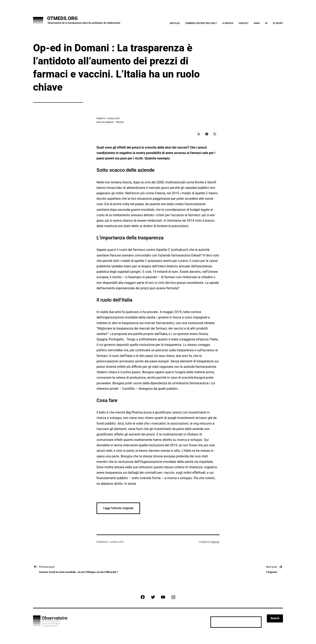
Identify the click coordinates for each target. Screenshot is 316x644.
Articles (175, 23)
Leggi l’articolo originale (118, 508)
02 (266, 23)
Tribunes (215, 542)
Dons (257, 23)
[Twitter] (199, 134)
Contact (243, 23)
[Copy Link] (215, 134)
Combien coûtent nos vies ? (201, 23)
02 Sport (278, 23)
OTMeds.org (62, 18)
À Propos (228, 23)
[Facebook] (207, 134)
